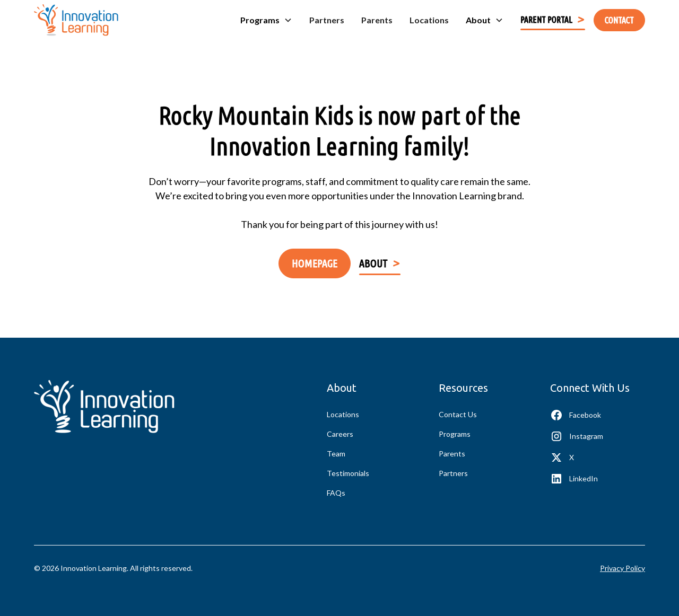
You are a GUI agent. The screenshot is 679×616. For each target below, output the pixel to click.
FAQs (336, 493)
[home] (76, 20)
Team (336, 454)
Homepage (315, 263)
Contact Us (458, 414)
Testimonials (348, 473)
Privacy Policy (623, 568)
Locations (429, 20)
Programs (455, 434)
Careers (340, 434)
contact (619, 20)
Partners (327, 20)
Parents (377, 20)
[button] (266, 20)
